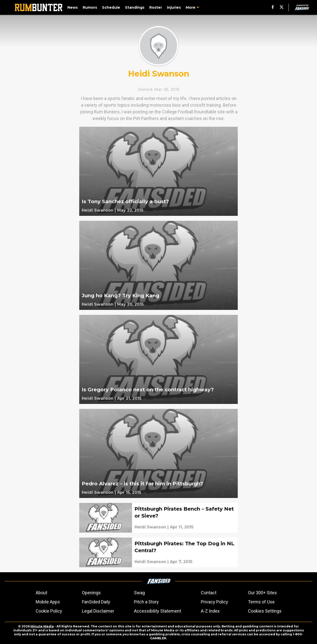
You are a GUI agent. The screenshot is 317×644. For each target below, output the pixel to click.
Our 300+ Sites (262, 593)
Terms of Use (261, 602)
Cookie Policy (49, 611)
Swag (139, 593)
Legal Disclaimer (98, 611)
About (41, 593)
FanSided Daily (96, 602)
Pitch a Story (146, 602)
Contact (209, 593)
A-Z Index (210, 611)
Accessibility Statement (158, 611)
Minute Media (42, 626)
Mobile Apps (48, 602)
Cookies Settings (265, 611)
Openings (91, 593)
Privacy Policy (214, 602)
